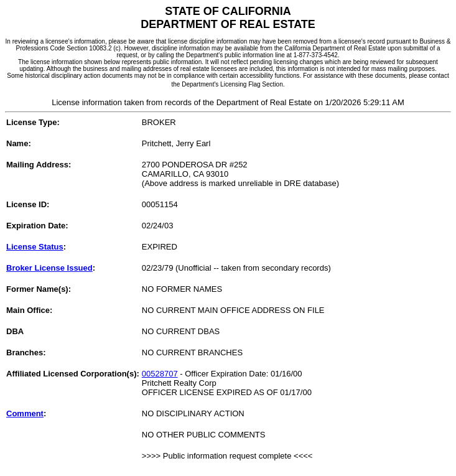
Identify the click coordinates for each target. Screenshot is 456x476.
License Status (35, 247)
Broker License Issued (49, 268)
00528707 (160, 374)
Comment (25, 413)
